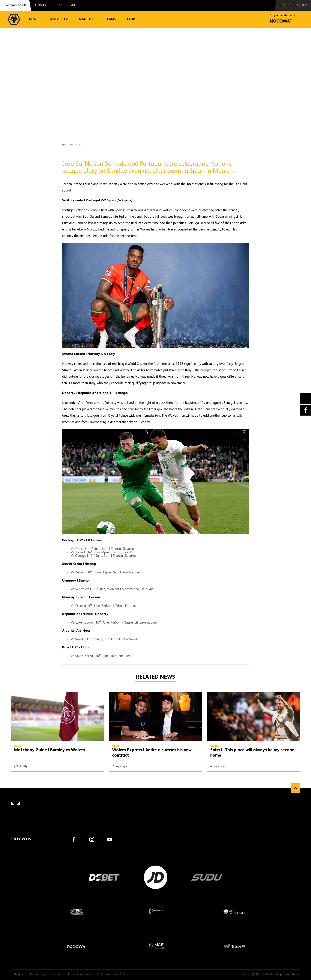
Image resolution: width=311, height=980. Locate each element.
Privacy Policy (38, 974)
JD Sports (156, 877)
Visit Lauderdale (234, 912)
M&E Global (156, 946)
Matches (86, 19)
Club (131, 19)
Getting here (19, 974)
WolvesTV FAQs (115, 974)
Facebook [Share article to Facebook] (306, 410)
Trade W (234, 946)
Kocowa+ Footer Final (77, 946)
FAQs (99, 974)
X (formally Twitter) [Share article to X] (306, 398)
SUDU (207, 877)
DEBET (104, 877)
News (34, 19)
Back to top (295, 788)
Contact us (57, 974)
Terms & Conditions (80, 974)
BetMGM (77, 912)
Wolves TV (59, 19)
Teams (110, 19)
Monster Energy (156, 912)
